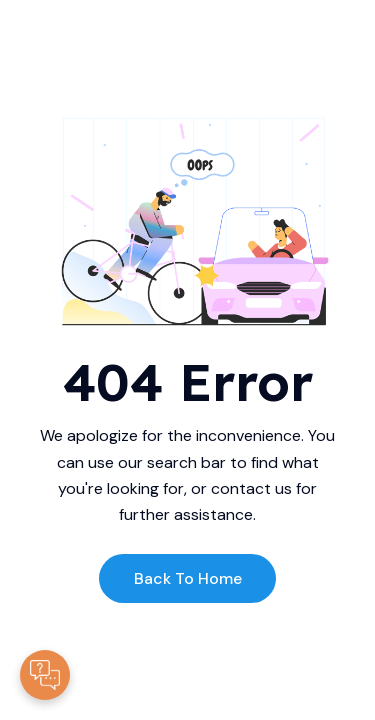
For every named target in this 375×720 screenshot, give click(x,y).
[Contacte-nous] (45, 675)
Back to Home (188, 578)
